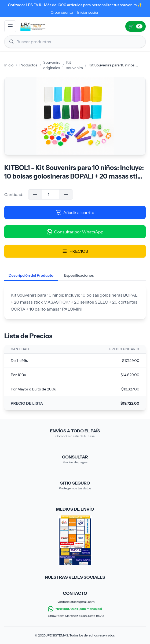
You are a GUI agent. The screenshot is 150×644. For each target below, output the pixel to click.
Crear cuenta (62, 12)
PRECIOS (75, 251)
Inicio (9, 65)
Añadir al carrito (75, 212)
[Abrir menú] (10, 26)
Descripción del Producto (31, 275)
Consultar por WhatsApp (75, 232)
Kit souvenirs (75, 65)
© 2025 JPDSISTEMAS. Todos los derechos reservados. (75, 635)
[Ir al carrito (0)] (136, 26)
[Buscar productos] (75, 42)
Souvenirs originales (52, 65)
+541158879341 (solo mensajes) (75, 609)
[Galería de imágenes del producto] (75, 116)
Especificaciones (79, 275)
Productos (28, 65)
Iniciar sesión (88, 12)
